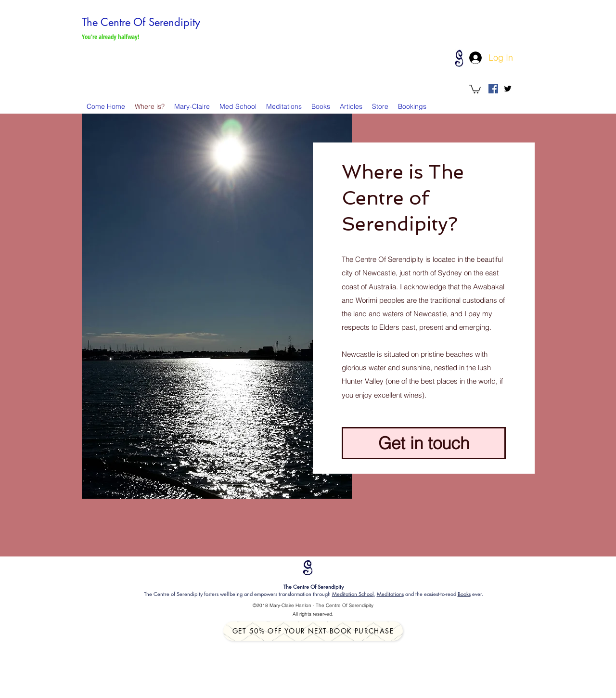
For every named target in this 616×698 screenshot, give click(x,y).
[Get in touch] (424, 443)
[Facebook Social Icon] (493, 89)
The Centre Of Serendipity (141, 22)
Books (464, 594)
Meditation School (353, 594)
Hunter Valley (363, 381)
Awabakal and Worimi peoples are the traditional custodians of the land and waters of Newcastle (423, 300)
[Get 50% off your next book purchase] (313, 631)
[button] (475, 89)
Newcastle (379, 273)
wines (413, 395)
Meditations (390, 594)
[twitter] (508, 89)
